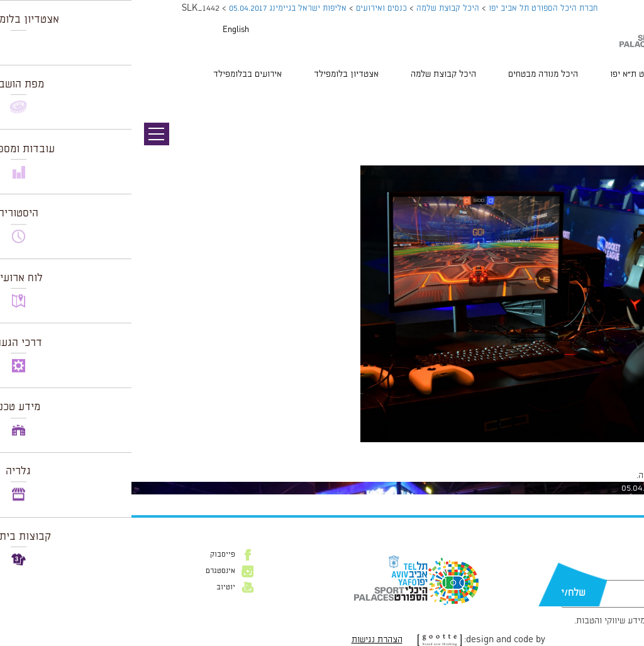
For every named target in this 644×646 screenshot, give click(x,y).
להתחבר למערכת (602, 476)
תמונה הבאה (622, 110)
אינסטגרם (89, 571)
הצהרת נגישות (246, 640)
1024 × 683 (570, 448)
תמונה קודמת (620, 97)
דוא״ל (599, 574)
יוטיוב (94, 588)
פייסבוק (91, 555)
